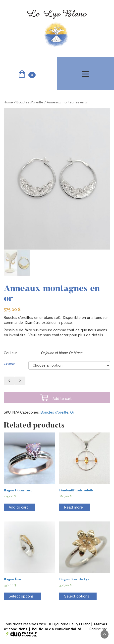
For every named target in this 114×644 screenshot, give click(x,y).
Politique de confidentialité (57, 629)
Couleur (9, 364)
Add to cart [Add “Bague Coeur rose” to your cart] (18, 507)
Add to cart (56, 397)
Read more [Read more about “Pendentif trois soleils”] (74, 507)
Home (8, 102)
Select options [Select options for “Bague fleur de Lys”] (77, 596)
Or (72, 412)
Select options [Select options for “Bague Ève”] (21, 596)
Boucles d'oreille (30, 102)
